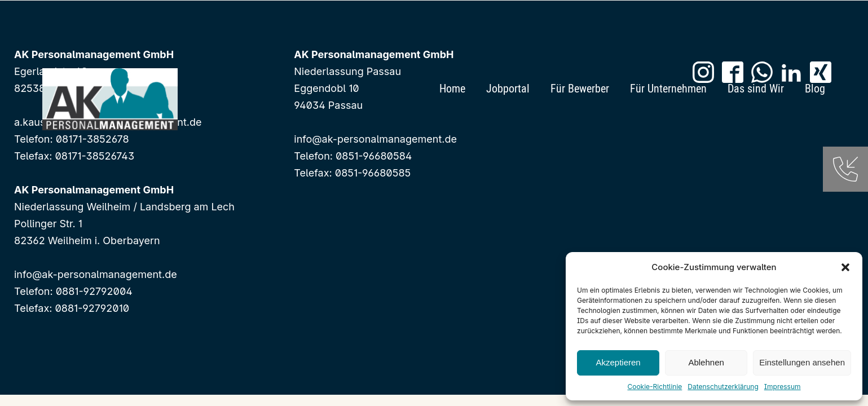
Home (452, 88)
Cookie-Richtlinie (655, 387)
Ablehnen (706, 362)
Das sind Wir (756, 88)
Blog (815, 88)
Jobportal (508, 88)
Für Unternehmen (668, 88)
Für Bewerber (580, 88)
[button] (845, 267)
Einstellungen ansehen (802, 362)
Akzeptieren (618, 362)
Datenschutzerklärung (723, 387)
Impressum (783, 387)
